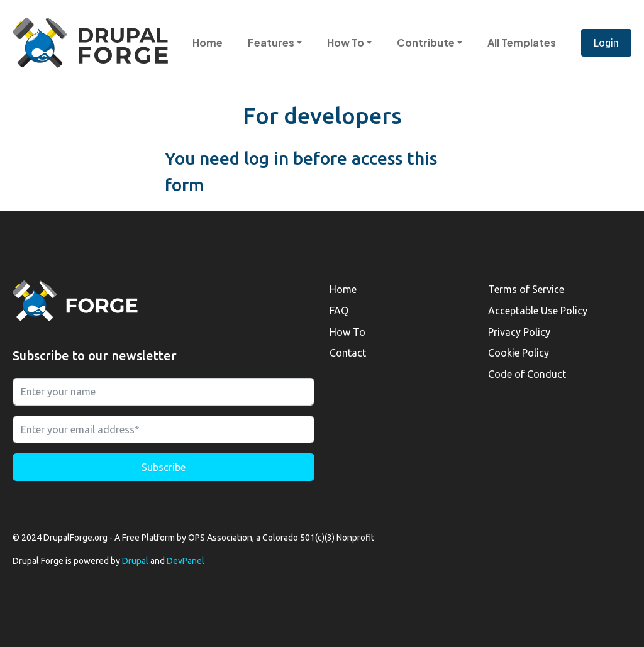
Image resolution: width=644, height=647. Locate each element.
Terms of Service (526, 289)
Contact (348, 353)
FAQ (339, 311)
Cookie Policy (519, 353)
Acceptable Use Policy (538, 311)
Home (208, 42)
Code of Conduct (527, 374)
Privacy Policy (519, 332)
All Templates (522, 42)
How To (347, 332)
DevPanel (186, 561)
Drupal (135, 561)
